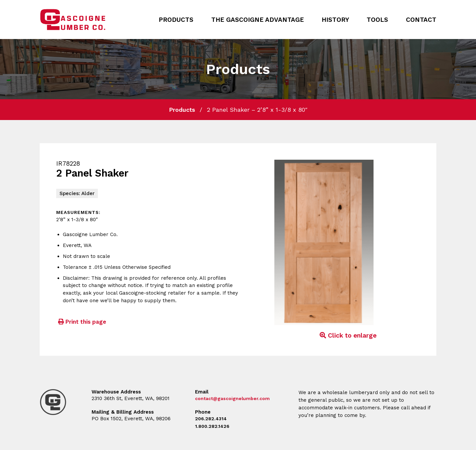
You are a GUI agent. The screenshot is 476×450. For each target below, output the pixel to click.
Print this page (81, 322)
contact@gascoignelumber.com (235, 398)
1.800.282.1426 (213, 426)
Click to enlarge (347, 335)
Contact (421, 20)
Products (176, 20)
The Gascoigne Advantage (258, 20)
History (335, 20)
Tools (377, 20)
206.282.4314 (212, 419)
